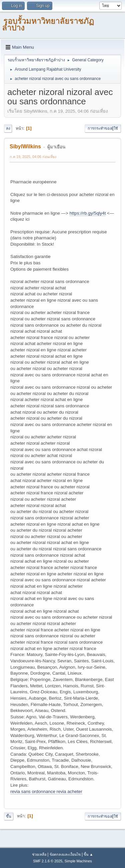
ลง (8, 128)
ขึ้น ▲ (88, 854)
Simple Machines (78, 861)
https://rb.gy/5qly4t (87, 213)
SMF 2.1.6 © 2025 (48, 861)
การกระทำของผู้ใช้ (103, 128)
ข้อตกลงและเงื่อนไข (65, 854)
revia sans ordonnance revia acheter (46, 791)
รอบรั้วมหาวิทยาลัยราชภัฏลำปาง (48, 24)
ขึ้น (9, 816)
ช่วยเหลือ (39, 854)
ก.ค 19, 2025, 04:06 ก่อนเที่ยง (33, 157)
